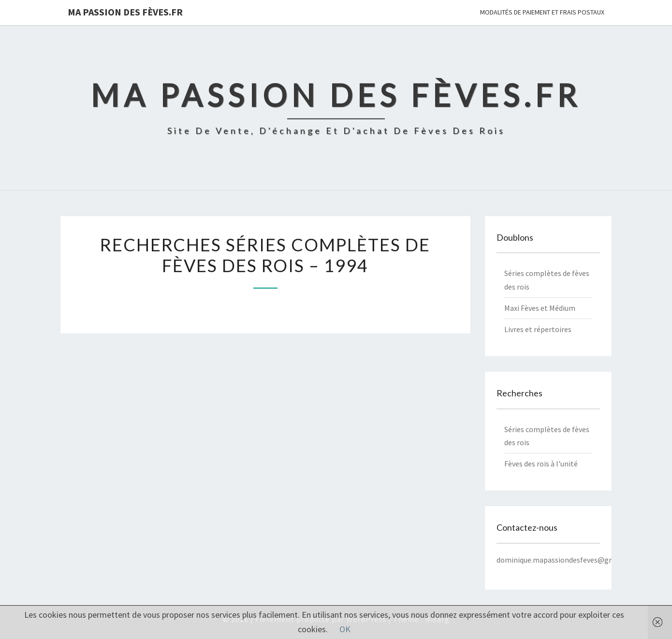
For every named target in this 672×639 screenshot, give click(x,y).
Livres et (519, 329)
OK (345, 629)
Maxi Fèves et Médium (540, 308)
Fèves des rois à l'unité (541, 464)
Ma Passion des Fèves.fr (125, 12)
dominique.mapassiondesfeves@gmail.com (568, 560)
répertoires (553, 329)
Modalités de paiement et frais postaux (542, 12)
